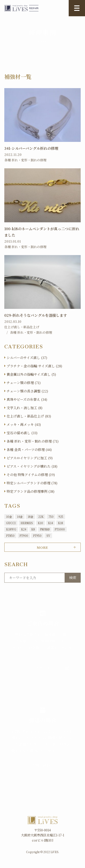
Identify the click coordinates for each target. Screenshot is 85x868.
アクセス (43, 668)
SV (48, 536)
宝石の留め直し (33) (22, 433)
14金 (20, 517)
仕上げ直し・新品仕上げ (22, 327)
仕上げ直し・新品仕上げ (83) (29, 416)
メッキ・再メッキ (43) (24, 424)
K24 (24, 529)
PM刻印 (45, 529)
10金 (9, 517)
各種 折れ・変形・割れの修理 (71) (33, 441)
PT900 (24, 536)
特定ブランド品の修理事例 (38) (30, 491)
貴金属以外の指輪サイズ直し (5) (31, 374)
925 (61, 517)
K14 (51, 523)
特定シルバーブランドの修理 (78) (32, 483)
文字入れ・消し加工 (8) (24, 408)
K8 (33, 529)
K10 (40, 523)
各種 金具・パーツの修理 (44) (29, 449)
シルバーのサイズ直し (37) (27, 358)
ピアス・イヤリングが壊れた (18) (32, 466)
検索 (73, 578)
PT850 (10, 536)
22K (41, 517)
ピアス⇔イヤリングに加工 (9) (30, 458)
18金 (30, 517)
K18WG (11, 529)
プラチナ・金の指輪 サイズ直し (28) (34, 366)
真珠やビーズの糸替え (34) (27, 399)
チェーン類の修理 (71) (24, 383)
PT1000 (60, 529)
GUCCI (11, 523)
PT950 (37, 536)
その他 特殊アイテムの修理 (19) (31, 475)
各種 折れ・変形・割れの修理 (25, 160)
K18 (61, 523)
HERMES (27, 523)
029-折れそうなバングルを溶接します (36, 315)
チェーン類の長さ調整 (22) (27, 391)
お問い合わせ (43, 765)
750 (51, 517)
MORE (42, 547)
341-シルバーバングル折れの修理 (31, 148)
